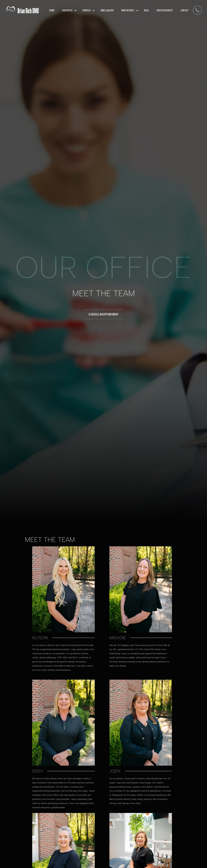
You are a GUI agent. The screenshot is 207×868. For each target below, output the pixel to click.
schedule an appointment (103, 314)
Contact (185, 10)
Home (52, 10)
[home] (22, 10)
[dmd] (197, 10)
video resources (165, 10)
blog (146, 10)
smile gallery (107, 10)
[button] (68, 10)
